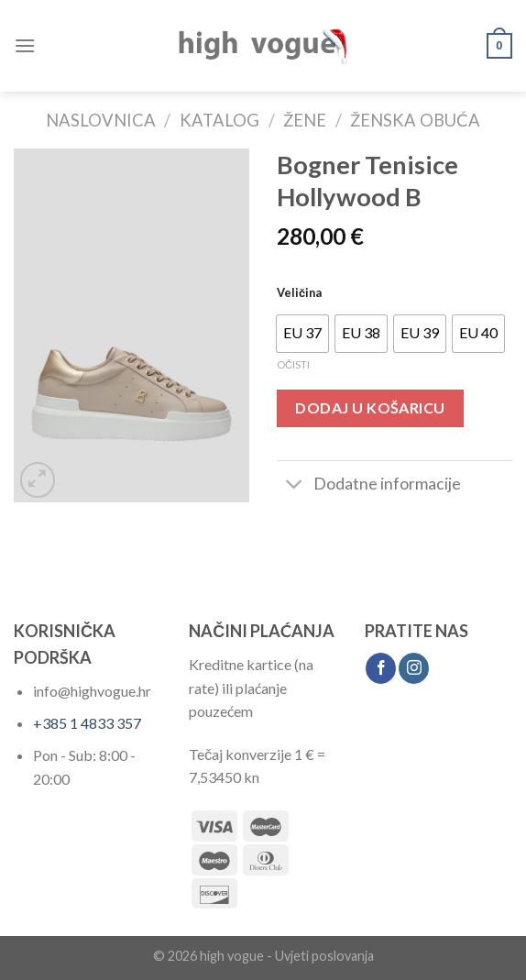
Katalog (219, 120)
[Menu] (25, 45)
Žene (305, 120)
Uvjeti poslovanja (324, 956)
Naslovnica (101, 120)
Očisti (293, 364)
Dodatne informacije (369, 485)
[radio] (302, 334)
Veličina (299, 292)
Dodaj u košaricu (370, 407)
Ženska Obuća (415, 120)
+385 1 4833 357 (87, 723)
